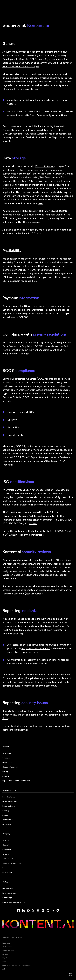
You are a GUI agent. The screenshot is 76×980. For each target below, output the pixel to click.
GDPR (4, 962)
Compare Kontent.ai (10, 767)
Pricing (5, 772)
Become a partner (9, 893)
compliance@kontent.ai (15, 730)
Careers (6, 854)
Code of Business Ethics (11, 863)
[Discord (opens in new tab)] (53, 911)
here (40, 203)
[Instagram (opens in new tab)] (38, 911)
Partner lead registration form (14, 902)
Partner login (7, 898)
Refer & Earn (7, 872)
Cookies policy (7, 947)
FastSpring (26, 306)
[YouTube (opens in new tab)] (28, 911)
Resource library (9, 806)
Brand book (7, 850)
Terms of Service (9, 859)
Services (6, 815)
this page (24, 354)
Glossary (6, 811)
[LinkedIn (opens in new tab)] (23, 911)
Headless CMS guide (10, 801)
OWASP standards (13, 134)
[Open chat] (71, 975)
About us (6, 840)
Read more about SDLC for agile (21, 67)
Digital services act (9, 958)
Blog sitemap (7, 824)
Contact (6, 845)
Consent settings (8, 951)
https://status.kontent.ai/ (36, 648)
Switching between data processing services (17, 965)
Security (6, 776)
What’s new (7, 753)
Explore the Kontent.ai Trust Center (16, 781)
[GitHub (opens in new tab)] (48, 911)
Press (5, 868)
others (33, 523)
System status (8, 820)
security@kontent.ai (47, 461)
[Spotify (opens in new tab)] (43, 911)
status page (17, 266)
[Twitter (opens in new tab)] (33, 911)
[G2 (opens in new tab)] (58, 911)
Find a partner (8, 889)
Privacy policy (7, 943)
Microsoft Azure (44, 166)
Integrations (7, 762)
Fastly (20, 215)
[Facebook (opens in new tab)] (18, 911)
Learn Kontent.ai (9, 797)
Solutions (6, 758)
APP (4, 969)
